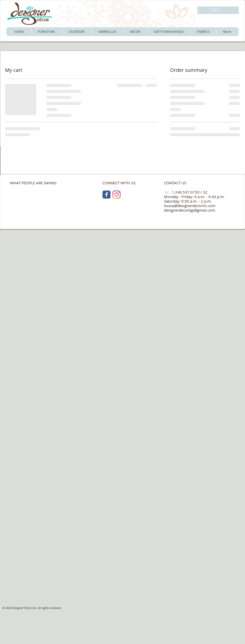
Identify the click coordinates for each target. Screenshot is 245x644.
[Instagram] (116, 195)
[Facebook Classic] (106, 195)
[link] (219, 10)
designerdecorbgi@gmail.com (189, 210)
